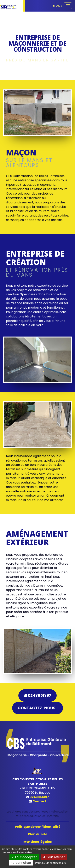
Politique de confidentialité (38, 827)
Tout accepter (24, 857)
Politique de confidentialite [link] (51, 863)
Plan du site (38, 834)
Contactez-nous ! (38, 708)
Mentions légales (37, 842)
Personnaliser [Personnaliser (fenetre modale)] (21, 863)
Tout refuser (54, 857)
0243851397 (37, 695)
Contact (40, 801)
